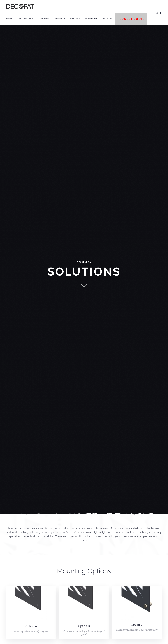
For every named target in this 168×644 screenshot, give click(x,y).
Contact (108, 19)
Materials (44, 19)
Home (9, 19)
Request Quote (131, 19)
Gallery (75, 19)
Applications (25, 19)
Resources (91, 19)
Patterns (60, 19)
